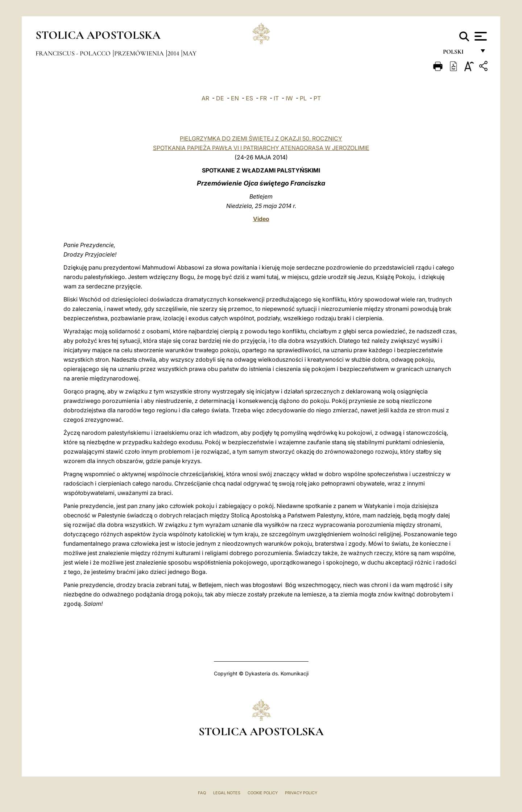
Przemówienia (140, 53)
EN (235, 98)
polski (459, 53)
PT (317, 98)
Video (261, 219)
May (190, 53)
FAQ (202, 793)
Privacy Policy (301, 793)
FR (263, 98)
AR (205, 98)
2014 (174, 53)
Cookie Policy (263, 793)
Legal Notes (227, 793)
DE (220, 98)
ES (249, 98)
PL (303, 98)
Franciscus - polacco (74, 53)
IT (276, 98)
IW (289, 98)
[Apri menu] (480, 36)
